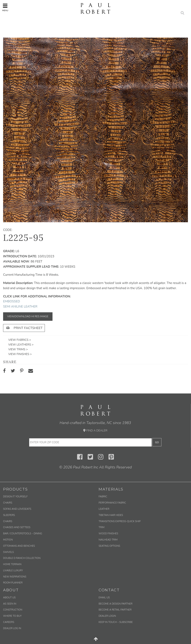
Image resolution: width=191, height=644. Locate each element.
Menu (5, 8)
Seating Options (109, 546)
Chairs (8, 503)
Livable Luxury (13, 570)
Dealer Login (107, 616)
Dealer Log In (12, 628)
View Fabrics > (20, 340)
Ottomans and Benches (19, 546)
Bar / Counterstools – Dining (23, 533)
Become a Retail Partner (115, 610)
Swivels (8, 552)
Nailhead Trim (108, 540)
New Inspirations (15, 577)
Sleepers (9, 515)
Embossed (12, 301)
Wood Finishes (108, 533)
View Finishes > (20, 354)
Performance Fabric (112, 503)
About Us (9, 598)
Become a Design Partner (116, 604)
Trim (101, 527)
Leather (104, 509)
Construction (13, 610)
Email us (104, 598)
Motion (8, 540)
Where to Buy (12, 616)
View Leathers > (21, 345)
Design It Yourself (15, 497)
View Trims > (18, 349)
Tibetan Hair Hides (111, 515)
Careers (9, 622)
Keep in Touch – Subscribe (116, 622)
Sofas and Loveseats (17, 509)
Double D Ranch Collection (22, 558)
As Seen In (10, 604)
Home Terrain (12, 564)
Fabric (103, 497)
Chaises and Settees (17, 527)
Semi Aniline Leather (20, 307)
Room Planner (13, 583)
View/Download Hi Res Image (28, 316)
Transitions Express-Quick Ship (120, 521)
